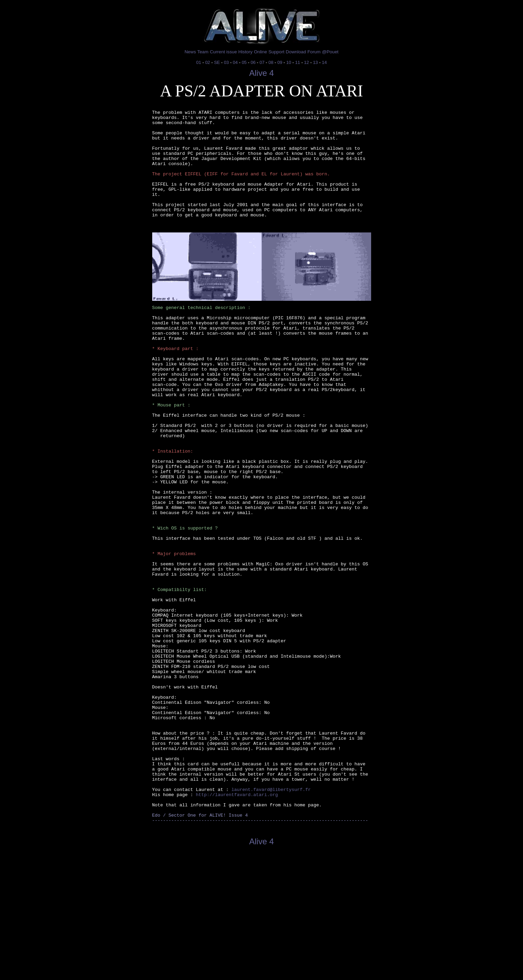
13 (315, 62)
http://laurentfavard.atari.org (237, 916)
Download (296, 52)
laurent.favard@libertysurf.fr (271, 910)
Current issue (223, 52)
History (245, 52)
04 (235, 62)
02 (208, 62)
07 (262, 62)
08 (271, 62)
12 (306, 62)
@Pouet (330, 52)
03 (226, 62)
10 (289, 62)
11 (298, 62)
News (190, 52)
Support (277, 52)
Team (203, 52)
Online (260, 52)
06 (253, 62)
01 (199, 62)
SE (217, 62)
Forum (314, 52)
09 (280, 62)
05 (244, 62)
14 (324, 62)
